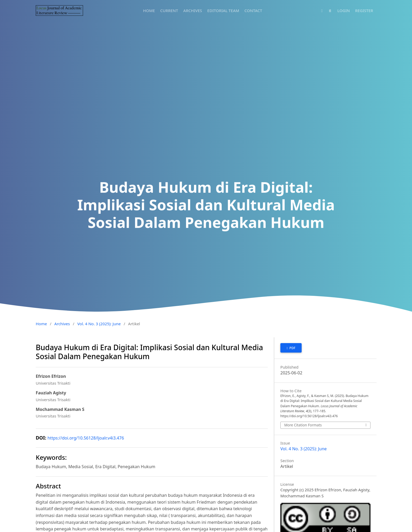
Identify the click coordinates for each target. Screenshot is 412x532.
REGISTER (364, 11)
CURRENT (169, 11)
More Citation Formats (303, 425)
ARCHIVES (193, 11)
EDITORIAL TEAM (223, 11)
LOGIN (344, 11)
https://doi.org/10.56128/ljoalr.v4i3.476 (86, 438)
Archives (62, 324)
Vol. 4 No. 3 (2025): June (99, 324)
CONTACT (253, 11)
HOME (149, 11)
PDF (292, 348)
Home (41, 324)
